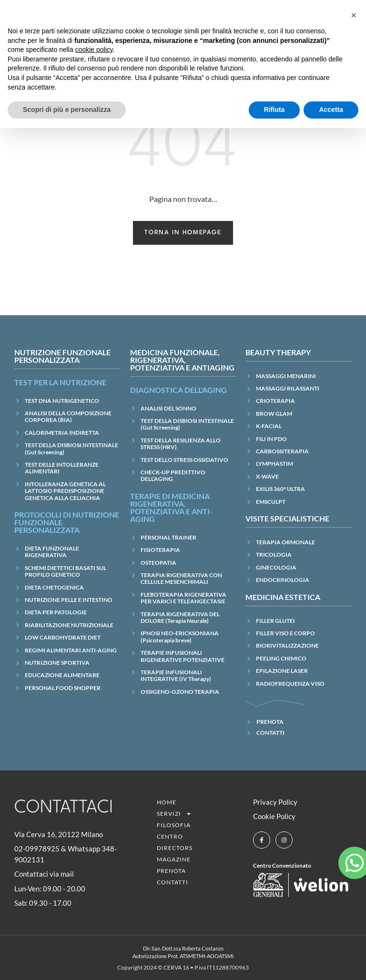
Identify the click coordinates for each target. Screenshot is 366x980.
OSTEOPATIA (158, 563)
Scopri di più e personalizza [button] (67, 110)
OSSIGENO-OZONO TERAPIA (180, 692)
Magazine (174, 859)
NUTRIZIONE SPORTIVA (57, 663)
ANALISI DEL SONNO (168, 408)
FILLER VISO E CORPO (285, 633)
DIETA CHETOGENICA (54, 587)
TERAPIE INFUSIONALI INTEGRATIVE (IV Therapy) (176, 675)
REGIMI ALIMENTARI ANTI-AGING (71, 650)
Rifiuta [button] (274, 110)
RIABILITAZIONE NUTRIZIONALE (69, 625)
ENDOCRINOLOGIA (283, 580)
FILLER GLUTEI (275, 621)
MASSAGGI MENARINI (286, 376)
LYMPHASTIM (274, 464)
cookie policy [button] (94, 50)
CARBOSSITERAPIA (282, 451)
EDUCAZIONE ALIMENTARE (62, 675)
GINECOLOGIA (276, 567)
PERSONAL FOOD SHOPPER (63, 688)
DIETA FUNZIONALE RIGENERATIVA (52, 552)
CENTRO (170, 836)
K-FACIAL (269, 426)
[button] (354, 15)
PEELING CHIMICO (281, 658)
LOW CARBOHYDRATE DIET (63, 637)
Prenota (171, 871)
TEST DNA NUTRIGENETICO (62, 401)
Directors (175, 848)
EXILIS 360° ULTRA (280, 489)
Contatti (173, 882)
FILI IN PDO (271, 439)
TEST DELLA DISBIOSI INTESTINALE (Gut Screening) (71, 448)
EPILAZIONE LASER (282, 671)
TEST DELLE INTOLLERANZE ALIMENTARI (62, 468)
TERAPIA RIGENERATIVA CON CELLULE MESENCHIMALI (181, 578)
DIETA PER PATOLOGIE (56, 612)
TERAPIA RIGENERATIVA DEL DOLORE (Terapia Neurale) (180, 617)
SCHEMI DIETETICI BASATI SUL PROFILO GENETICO (66, 571)
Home (167, 802)
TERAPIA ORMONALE (285, 542)
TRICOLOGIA (274, 555)
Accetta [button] (331, 110)
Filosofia (174, 825)
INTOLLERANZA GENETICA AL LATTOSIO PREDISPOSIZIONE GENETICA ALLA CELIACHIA (65, 491)
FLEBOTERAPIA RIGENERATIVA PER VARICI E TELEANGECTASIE (183, 598)
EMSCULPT (271, 502)
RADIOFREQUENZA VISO (290, 684)
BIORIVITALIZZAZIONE (287, 645)
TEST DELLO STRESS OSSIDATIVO (184, 460)
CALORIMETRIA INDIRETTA (62, 433)
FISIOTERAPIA (160, 550)
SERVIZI (174, 814)
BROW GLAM (274, 414)
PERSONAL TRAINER (168, 537)
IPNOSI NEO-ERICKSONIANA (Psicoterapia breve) (180, 636)
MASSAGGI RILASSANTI (288, 388)
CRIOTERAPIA (275, 401)
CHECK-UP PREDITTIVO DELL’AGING (173, 475)
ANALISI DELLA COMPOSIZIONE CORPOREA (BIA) (68, 416)
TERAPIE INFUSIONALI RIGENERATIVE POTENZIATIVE (183, 656)
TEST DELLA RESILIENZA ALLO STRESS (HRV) (181, 444)
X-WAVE (267, 476)
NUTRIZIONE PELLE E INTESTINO (69, 600)
